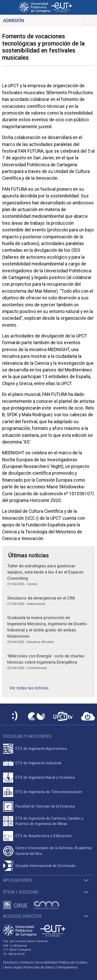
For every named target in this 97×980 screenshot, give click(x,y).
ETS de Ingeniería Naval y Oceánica (45, 778)
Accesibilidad (46, 962)
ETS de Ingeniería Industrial (38, 763)
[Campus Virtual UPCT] (36, 716)
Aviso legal (13, 967)
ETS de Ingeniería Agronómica (41, 749)
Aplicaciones (17, 880)
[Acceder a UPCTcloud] (88, 716)
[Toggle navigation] (3, 7)
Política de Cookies (73, 962)
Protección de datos (39, 967)
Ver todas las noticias (29, 688)
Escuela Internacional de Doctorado (46, 866)
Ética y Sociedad (21, 892)
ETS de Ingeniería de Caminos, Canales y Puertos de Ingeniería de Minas (50, 821)
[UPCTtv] (63, 716)
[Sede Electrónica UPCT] (15, 716)
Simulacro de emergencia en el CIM (41, 598)
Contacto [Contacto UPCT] (27, 962)
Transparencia (67, 967)
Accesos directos (22, 916)
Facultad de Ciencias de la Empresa (45, 806)
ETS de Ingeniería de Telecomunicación (49, 792)
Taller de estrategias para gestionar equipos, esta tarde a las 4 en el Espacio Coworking (45, 572)
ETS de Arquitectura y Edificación (44, 836)
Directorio (10, 962)
